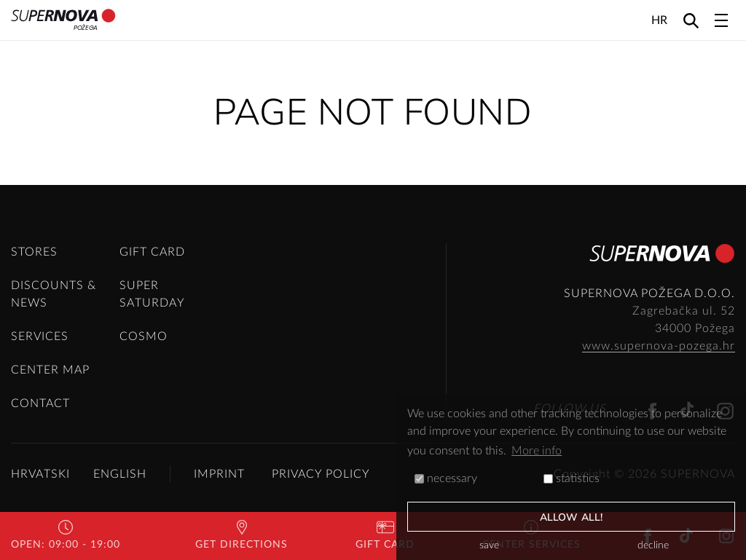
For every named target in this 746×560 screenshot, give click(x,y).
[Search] (691, 20)
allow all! (571, 517)
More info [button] (537, 451)
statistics (572, 478)
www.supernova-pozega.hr (659, 346)
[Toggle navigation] (721, 20)
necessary (446, 478)
